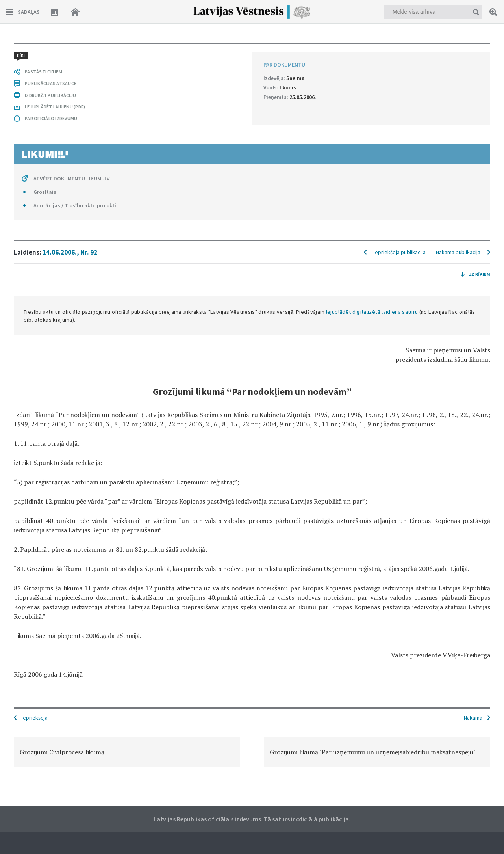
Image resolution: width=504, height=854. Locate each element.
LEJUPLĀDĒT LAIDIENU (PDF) (55, 107)
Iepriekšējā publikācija (400, 252)
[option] (127, 752)
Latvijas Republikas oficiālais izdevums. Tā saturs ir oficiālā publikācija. (252, 819)
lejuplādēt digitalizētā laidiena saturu (372, 312)
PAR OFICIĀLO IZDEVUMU (51, 118)
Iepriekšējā (35, 718)
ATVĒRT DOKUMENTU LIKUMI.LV (72, 179)
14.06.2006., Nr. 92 (70, 252)
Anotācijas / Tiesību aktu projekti (75, 205)
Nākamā (473, 718)
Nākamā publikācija (458, 252)
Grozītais (45, 192)
